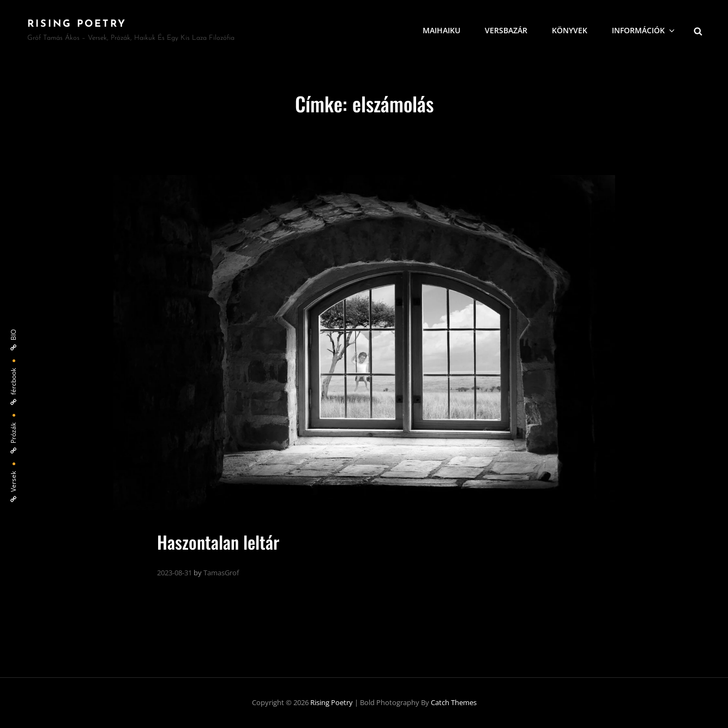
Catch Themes (454, 702)
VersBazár (506, 30)
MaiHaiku (441, 30)
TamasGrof (221, 573)
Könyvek (570, 30)
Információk (644, 30)
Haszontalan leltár (218, 542)
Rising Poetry (77, 24)
